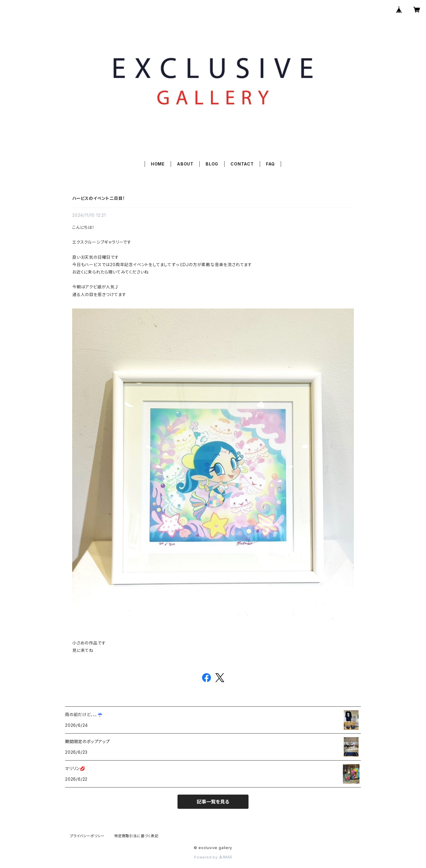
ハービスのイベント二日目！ (99, 198)
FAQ (270, 164)
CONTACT (242, 164)
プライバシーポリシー (87, 836)
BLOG (212, 164)
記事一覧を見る (213, 802)
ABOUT (185, 164)
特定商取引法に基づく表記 (136, 836)
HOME (158, 164)
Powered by (213, 857)
